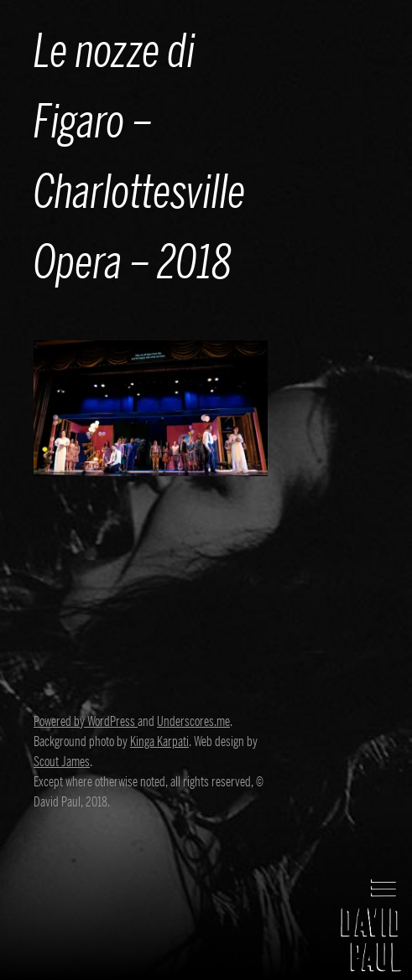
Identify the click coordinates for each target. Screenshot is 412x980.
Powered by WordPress (86, 722)
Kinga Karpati (159, 742)
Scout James (62, 762)
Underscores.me (193, 722)
